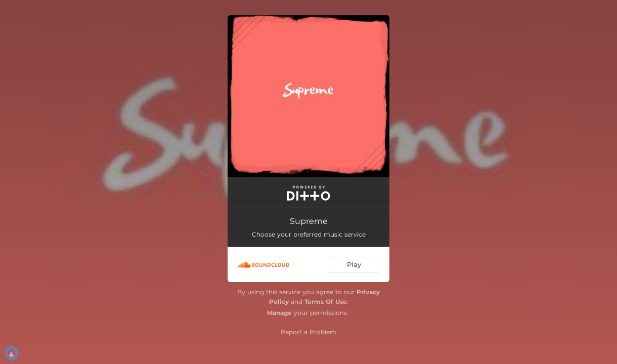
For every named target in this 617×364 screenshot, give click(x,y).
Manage (279, 313)
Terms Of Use (326, 302)
